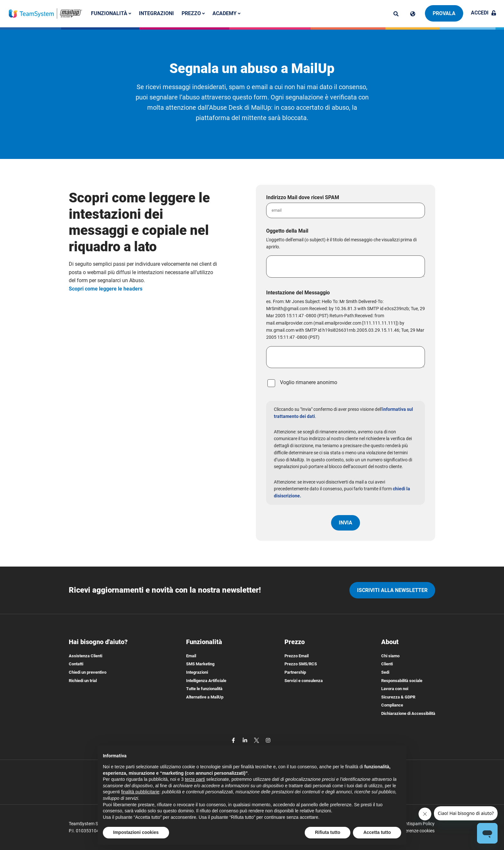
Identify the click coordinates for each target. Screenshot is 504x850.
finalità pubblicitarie (140, 792)
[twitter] (257, 740)
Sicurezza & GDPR (398, 697)
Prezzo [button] (193, 13)
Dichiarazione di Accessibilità (408, 713)
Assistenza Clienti (85, 656)
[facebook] (234, 740)
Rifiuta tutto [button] (328, 832)
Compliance (392, 705)
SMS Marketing (200, 664)
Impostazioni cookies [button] (136, 832)
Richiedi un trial (83, 681)
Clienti (387, 664)
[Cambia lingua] (413, 14)
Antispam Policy (419, 824)
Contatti (76, 664)
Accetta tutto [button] (377, 832)
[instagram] (268, 740)
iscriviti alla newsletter (392, 590)
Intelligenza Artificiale (206, 681)
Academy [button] (226, 13)
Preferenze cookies (416, 831)
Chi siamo (390, 656)
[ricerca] (396, 14)
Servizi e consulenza (304, 681)
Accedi (484, 13)
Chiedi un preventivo (88, 672)
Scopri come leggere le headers (106, 289)
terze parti (195, 779)
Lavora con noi (395, 689)
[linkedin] (246, 740)
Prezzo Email (297, 656)
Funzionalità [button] (111, 13)
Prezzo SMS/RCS (301, 664)
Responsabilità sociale (402, 681)
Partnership (295, 672)
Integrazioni (156, 13)
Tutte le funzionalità (204, 689)
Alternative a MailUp (205, 697)
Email (191, 656)
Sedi (385, 672)
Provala (444, 13)
